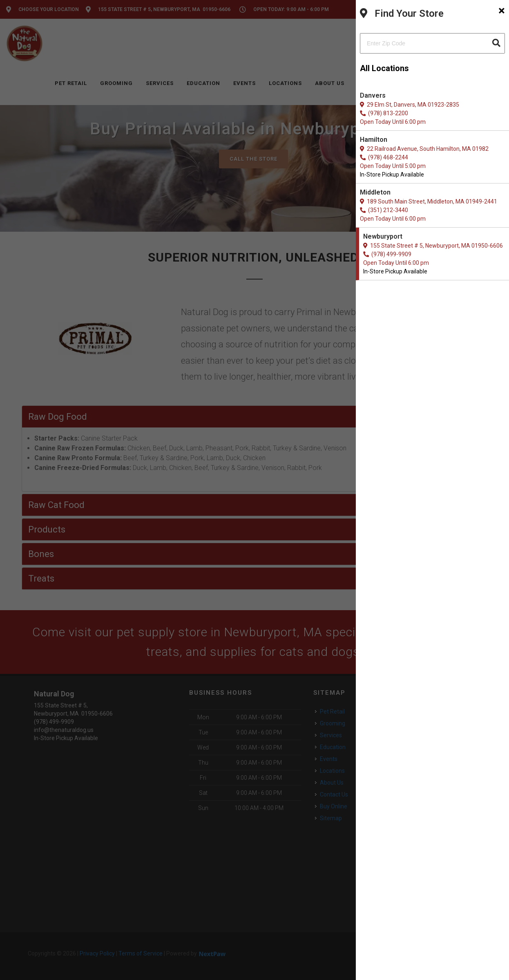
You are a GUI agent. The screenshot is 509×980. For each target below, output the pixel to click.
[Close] (502, 11)
